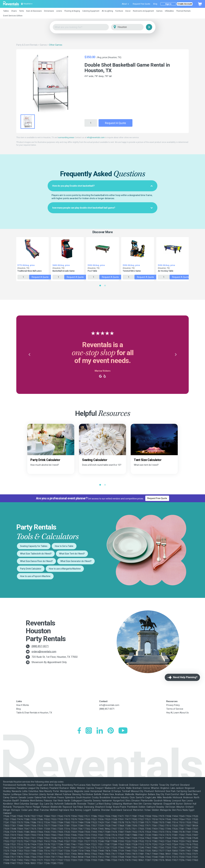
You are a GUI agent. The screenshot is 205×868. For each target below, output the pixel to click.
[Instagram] (89, 731)
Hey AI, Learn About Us (177, 713)
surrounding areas (66, 138)
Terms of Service (175, 709)
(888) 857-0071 (40, 646)
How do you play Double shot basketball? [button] (103, 186)
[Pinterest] (111, 731)
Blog (155, 4)
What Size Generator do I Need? (76, 561)
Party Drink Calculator (31, 569)
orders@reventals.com (44, 652)
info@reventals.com (96, 138)
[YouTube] (123, 731)
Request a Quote (116, 123)
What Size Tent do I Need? (72, 554)
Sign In (168, 4)
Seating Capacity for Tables (34, 546)
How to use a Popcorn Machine (35, 576)
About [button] (125, 4)
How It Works (23, 705)
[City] (132, 27)
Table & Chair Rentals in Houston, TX (34, 713)
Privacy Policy (173, 705)
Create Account (185, 4)
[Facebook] (79, 731)
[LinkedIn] (100, 731)
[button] (7, 10)
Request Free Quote (141, 4)
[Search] (149, 27)
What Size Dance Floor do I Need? (36, 561)
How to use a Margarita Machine (65, 569)
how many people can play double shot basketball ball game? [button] (103, 208)
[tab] (103, 186)
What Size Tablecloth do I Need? (36, 554)
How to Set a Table (64, 546)
